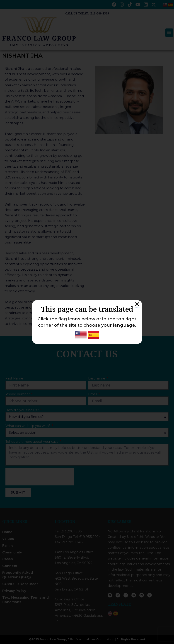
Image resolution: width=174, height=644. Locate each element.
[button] (137, 304)
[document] (87, 322)
